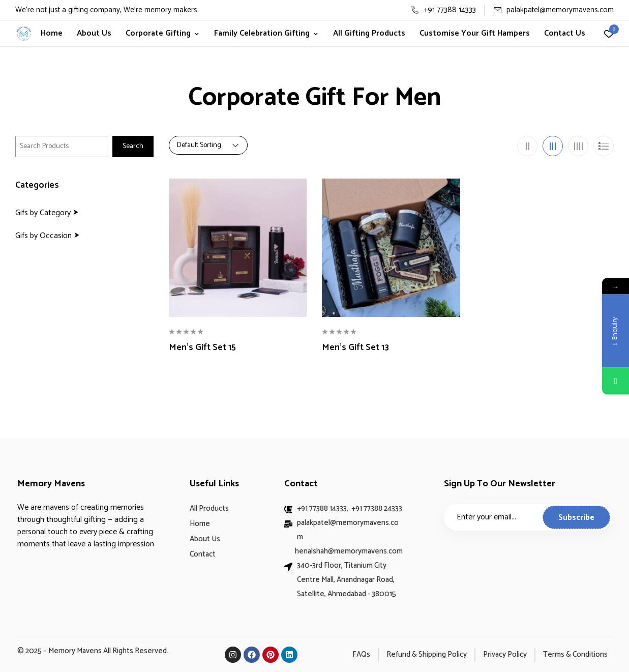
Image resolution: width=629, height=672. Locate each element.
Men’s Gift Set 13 (355, 348)
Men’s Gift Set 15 (202, 348)
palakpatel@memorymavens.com (553, 10)
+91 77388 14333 (443, 10)
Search (133, 146)
